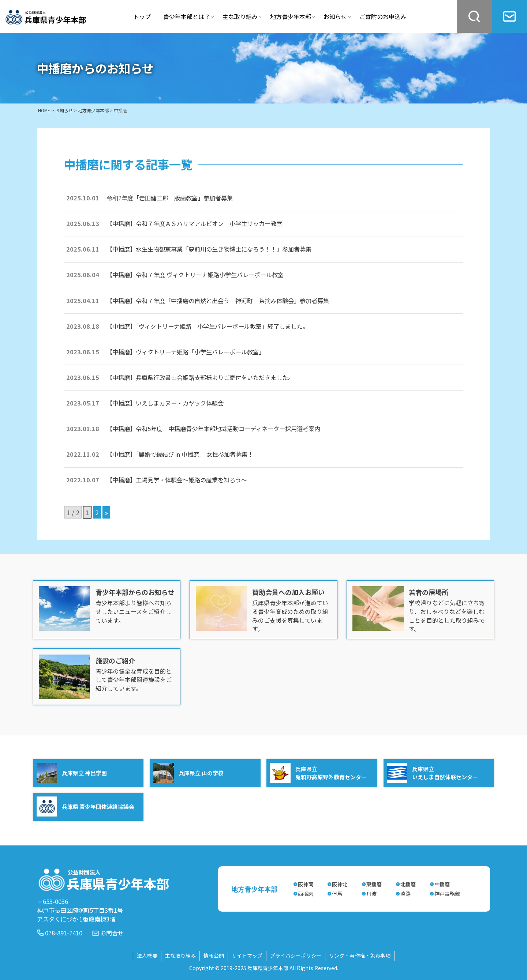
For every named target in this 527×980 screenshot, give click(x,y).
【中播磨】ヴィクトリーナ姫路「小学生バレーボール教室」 (186, 352)
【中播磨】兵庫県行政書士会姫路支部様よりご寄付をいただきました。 (200, 377)
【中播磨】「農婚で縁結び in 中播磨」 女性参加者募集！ (180, 454)
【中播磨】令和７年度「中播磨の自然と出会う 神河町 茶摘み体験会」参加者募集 (218, 301)
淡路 (405, 893)
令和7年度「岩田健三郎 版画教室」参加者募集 (170, 198)
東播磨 (374, 884)
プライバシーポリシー (296, 955)
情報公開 (214, 955)
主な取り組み (180, 955)
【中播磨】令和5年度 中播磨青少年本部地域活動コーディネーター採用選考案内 (213, 429)
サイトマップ (247, 955)
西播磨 (306, 893)
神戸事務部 (447, 893)
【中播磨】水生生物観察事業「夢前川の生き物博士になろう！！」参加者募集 (209, 249)
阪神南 (306, 884)
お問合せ (112, 932)
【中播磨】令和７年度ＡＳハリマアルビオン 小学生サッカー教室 (194, 223)
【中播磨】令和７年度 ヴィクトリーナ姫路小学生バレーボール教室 (195, 275)
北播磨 (408, 884)
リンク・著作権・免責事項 (360, 955)
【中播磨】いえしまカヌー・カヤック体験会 (165, 403)
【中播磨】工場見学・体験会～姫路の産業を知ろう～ (180, 480)
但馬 (337, 893)
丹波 (371, 893)
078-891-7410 (64, 932)
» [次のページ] (106, 512)
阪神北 (340, 884)
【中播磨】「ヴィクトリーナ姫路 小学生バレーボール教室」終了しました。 (208, 326)
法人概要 (147, 955)
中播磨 (442, 884)
